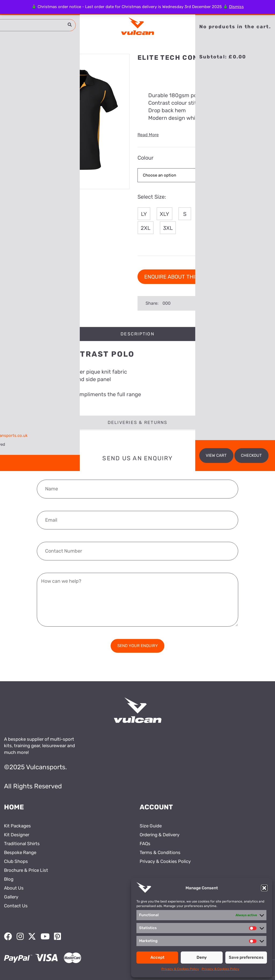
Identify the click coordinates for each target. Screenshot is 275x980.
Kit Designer (17, 835)
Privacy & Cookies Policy (180, 969)
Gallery (11, 897)
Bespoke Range (20, 852)
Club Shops (16, 861)
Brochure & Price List (26, 870)
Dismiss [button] (236, 7)
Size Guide (151, 826)
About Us (14, 888)
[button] (264, 888)
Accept (157, 957)
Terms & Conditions (160, 852)
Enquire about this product (184, 277)
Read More (148, 135)
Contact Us (16, 906)
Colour (146, 158)
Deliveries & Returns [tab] (138, 422)
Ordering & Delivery (160, 835)
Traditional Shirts (22, 844)
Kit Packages (17, 826)
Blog (9, 879)
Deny (202, 957)
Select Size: (152, 197)
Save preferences (246, 957)
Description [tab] (137, 334)
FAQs (145, 844)
